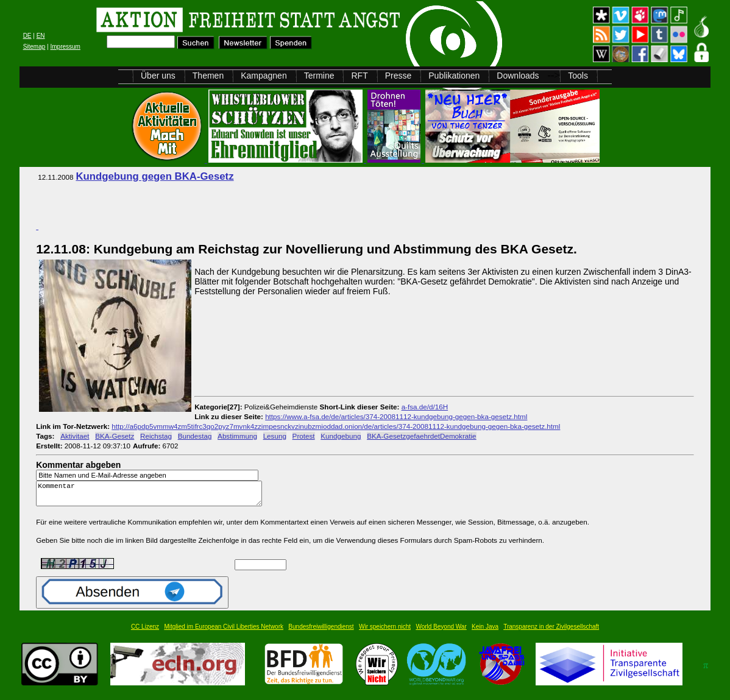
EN (41, 36)
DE (27, 36)
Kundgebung (341, 436)
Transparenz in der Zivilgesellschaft (551, 632)
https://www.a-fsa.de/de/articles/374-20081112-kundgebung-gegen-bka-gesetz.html (396, 416)
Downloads (518, 76)
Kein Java (485, 632)
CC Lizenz (145, 632)
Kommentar (152, 496)
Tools (578, 76)
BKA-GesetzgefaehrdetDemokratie (421, 436)
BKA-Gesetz (115, 436)
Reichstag (156, 436)
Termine (319, 76)
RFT (359, 76)
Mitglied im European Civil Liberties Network (224, 632)
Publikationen (454, 76)
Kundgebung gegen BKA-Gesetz (154, 176)
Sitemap (34, 47)
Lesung (275, 436)
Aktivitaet (75, 436)
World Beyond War (441, 632)
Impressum (65, 47)
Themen (208, 76)
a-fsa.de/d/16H (425, 407)
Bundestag (195, 436)
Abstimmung (237, 436)
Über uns (158, 76)
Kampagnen (264, 76)
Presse (399, 76)
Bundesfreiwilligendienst (321, 632)
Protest (304, 436)
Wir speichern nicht (385, 632)
